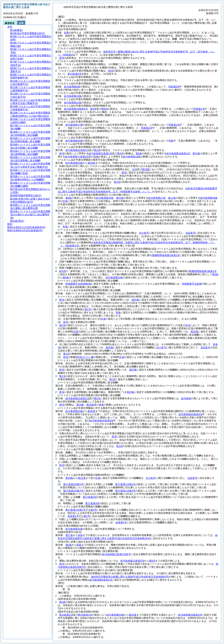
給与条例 (186, 398)
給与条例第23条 (74, 163)
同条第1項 (199, 109)
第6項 (104, 109)
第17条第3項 (92, 503)
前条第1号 (73, 516)
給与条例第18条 (74, 141)
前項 (62, 58)
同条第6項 (174, 87)
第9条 (139, 153)
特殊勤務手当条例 (192, 284)
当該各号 (190, 233)
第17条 (69, 535)
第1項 (117, 182)
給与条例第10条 (73, 96)
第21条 (82, 478)
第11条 (172, 198)
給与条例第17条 (74, 125)
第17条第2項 (90, 497)
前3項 (62, 271)
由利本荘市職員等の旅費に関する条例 (130, 577)
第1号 (88, 309)
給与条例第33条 (74, 529)
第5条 (66, 277)
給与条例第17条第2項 (77, 157)
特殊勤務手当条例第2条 (78, 284)
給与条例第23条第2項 (190, 615)
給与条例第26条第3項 (101, 421)
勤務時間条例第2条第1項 (166, 255)
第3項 (93, 109)
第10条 (196, 153)
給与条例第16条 (105, 198)
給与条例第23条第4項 (190, 414)
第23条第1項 (85, 615)
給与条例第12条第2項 (132, 561)
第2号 (94, 510)
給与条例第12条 (73, 103)
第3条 (215, 274)
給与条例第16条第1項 (76, 109)
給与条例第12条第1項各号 (116, 554)
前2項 (62, 325)
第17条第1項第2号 (73, 491)
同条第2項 (147, 128)
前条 (66, 33)
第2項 (97, 150)
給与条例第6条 (72, 87)
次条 (65, 201)
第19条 (80, 405)
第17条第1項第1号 (73, 484)
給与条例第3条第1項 (101, 580)
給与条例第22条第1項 (77, 150)
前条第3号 (121, 522)
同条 (171, 141)
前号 (66, 322)
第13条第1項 (66, 615)
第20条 (90, 405)
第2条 (69, 545)
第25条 (135, 300)
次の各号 (144, 233)
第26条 (92, 163)
